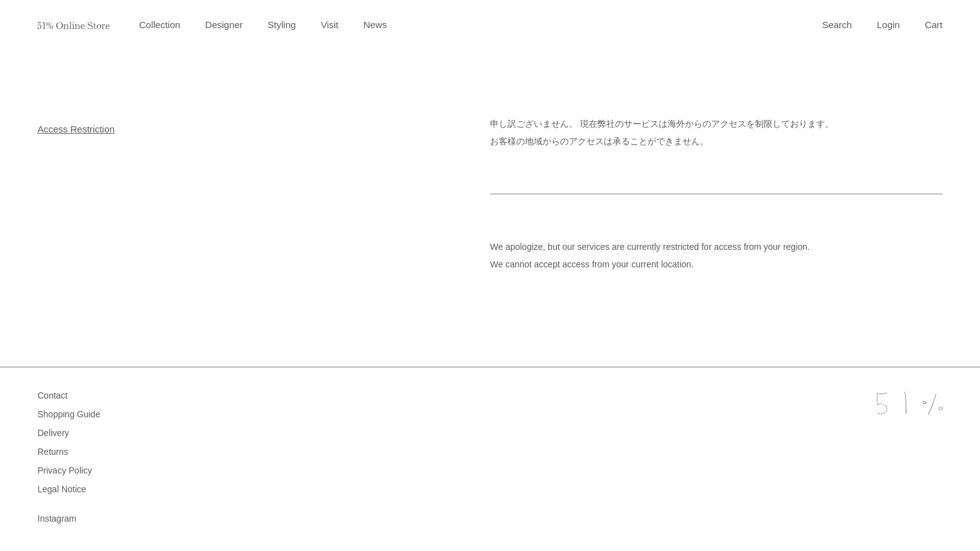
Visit (329, 25)
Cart (934, 25)
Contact (52, 395)
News (375, 25)
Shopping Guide (69, 414)
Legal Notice (62, 489)
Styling (282, 25)
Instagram (57, 519)
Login (888, 25)
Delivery (53, 433)
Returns (53, 452)
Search (837, 25)
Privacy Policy (65, 470)
